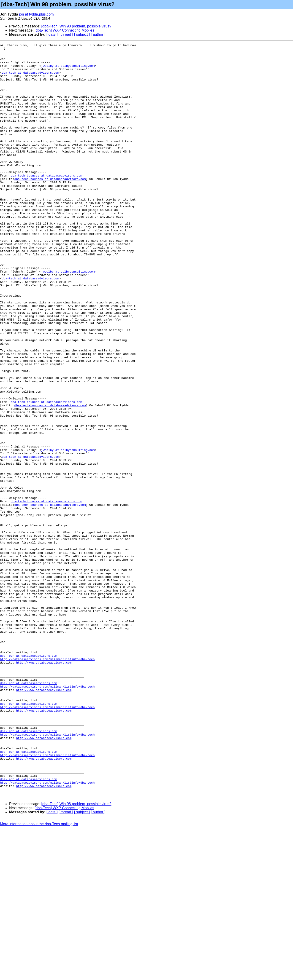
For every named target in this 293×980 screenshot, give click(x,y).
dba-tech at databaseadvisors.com (30, 79)
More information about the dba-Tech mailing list (39, 974)
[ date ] (52, 34)
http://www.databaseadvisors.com (44, 787)
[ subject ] (82, 34)
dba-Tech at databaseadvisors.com (29, 778)
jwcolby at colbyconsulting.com (68, 70)
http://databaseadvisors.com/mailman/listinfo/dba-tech (47, 782)
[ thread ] (66, 34)
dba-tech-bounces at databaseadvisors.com (46, 202)
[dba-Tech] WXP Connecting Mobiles (64, 30)
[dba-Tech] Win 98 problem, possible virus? (76, 26)
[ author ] (98, 34)
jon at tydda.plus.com (36, 14)
